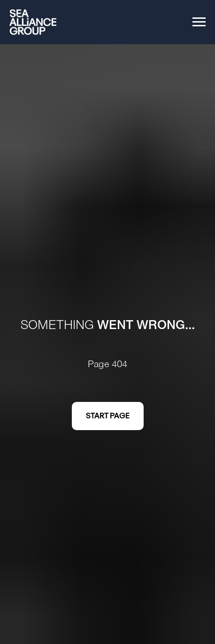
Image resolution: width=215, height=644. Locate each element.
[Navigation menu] (199, 22)
